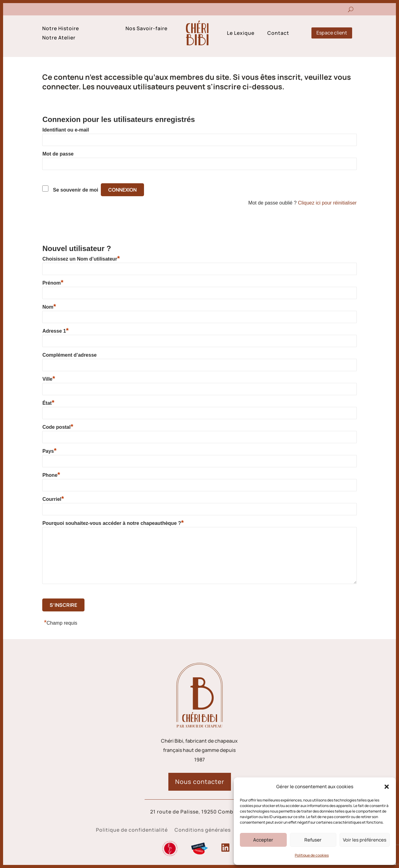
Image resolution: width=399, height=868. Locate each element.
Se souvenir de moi (76, 190)
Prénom (53, 283)
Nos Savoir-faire (146, 29)
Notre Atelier (59, 38)
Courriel (53, 499)
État (48, 403)
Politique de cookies (312, 855)
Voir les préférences (365, 840)
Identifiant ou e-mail (66, 130)
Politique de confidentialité (132, 830)
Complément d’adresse (69, 355)
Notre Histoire (61, 29)
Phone (51, 475)
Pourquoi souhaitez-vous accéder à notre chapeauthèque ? (113, 523)
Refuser (313, 840)
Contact (278, 34)
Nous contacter (200, 782)
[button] (387, 787)
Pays (49, 451)
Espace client (332, 33)
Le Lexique (241, 34)
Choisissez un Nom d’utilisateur (81, 259)
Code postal (58, 427)
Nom (49, 307)
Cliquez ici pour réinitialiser (327, 203)
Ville (49, 379)
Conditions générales (203, 830)
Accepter (263, 840)
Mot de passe (58, 154)
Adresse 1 (55, 331)
